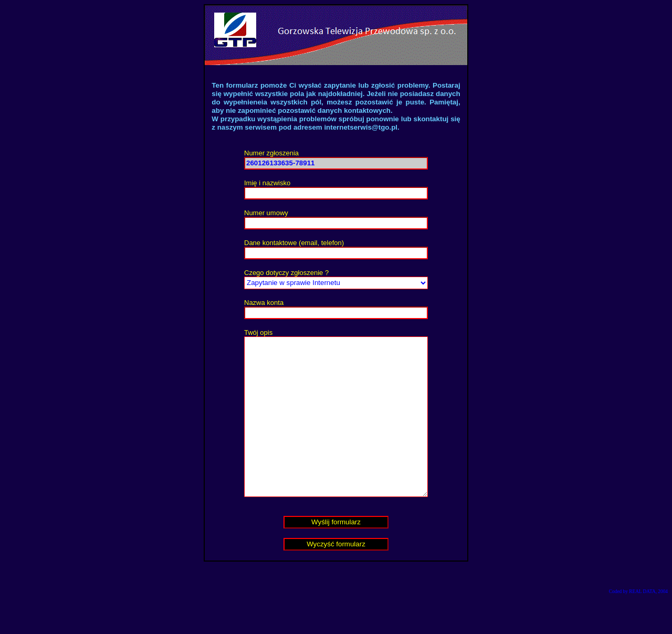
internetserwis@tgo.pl (361, 127)
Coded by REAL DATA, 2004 (638, 623)
